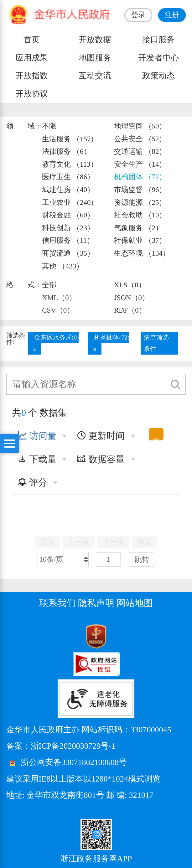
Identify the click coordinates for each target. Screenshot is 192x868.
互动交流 (95, 76)
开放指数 (32, 76)
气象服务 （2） (138, 228)
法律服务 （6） (66, 151)
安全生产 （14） (140, 164)
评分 (32, 482)
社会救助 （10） (140, 215)
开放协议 (32, 94)
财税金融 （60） (68, 215)
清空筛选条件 (156, 343)
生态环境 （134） (142, 253)
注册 (172, 15)
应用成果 (32, 58)
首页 (32, 40)
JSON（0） (132, 298)
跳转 (142, 560)
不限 (49, 126)
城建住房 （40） (68, 190)
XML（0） (59, 298)
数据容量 (101, 459)
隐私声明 (96, 603)
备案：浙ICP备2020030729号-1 (61, 746)
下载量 (37, 459)
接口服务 (158, 40)
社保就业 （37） (140, 240)
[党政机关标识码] (22, 636)
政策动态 (158, 76)
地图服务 (95, 58)
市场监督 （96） (140, 190)
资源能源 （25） (140, 203)
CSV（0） (58, 310)
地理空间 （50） (140, 126)
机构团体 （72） (140, 177)
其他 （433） (63, 266)
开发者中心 (158, 58)
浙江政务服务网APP (96, 859)
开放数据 (95, 40)
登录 (138, 15)
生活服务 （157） (70, 139)
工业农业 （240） (70, 203)
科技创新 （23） (68, 228)
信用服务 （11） (68, 240)
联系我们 (57, 603)
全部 (49, 285)
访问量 (37, 436)
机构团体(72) (112, 338)
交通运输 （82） (140, 151)
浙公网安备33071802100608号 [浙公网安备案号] (74, 762)
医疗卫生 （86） (68, 177)
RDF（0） (130, 310)
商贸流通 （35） (68, 253)
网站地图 (135, 603)
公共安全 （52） (140, 139)
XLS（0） (130, 285)
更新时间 (101, 436)
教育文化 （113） (70, 164)
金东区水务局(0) (57, 338)
